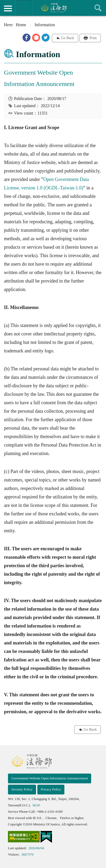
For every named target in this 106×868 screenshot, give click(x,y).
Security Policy (22, 789)
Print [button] (93, 38)
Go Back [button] (67, 38)
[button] (26, 38)
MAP (36, 805)
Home (21, 25)
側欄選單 (8, 8)
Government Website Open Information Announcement (50, 778)
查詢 (98, 8)
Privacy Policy (51, 789)
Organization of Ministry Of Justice (24, 8)
